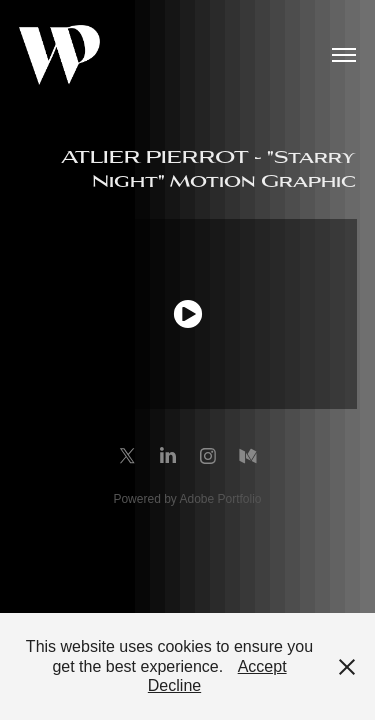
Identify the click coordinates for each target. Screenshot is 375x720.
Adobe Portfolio (220, 499)
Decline (174, 685)
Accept (262, 666)
